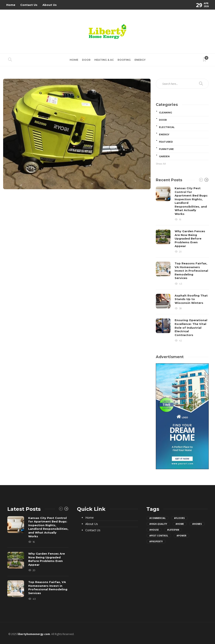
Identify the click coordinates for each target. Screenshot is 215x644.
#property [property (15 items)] (156, 541)
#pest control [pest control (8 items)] (159, 536)
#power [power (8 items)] (181, 536)
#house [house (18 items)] (154, 530)
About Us (50, 5)
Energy (140, 60)
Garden (164, 156)
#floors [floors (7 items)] (179, 518)
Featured (166, 142)
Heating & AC (104, 60)
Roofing (124, 60)
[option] (182, 264)
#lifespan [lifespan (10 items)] (173, 530)
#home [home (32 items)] (180, 524)
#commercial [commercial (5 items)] (157, 518)
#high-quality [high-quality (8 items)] (158, 524)
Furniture (166, 149)
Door (86, 60)
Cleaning (165, 113)
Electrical (167, 127)
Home (11, 5)
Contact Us (29, 5)
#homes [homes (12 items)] (197, 524)
